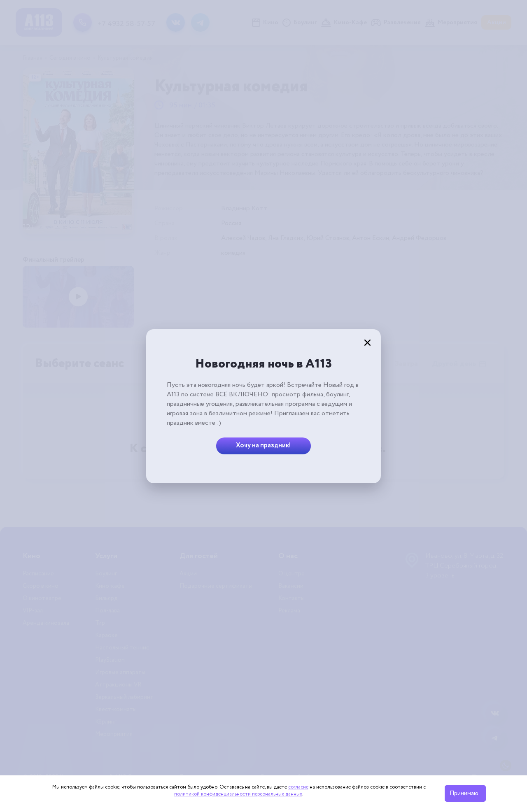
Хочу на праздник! (263, 446)
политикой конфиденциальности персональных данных (238, 794)
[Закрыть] (367, 343)
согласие (298, 787)
